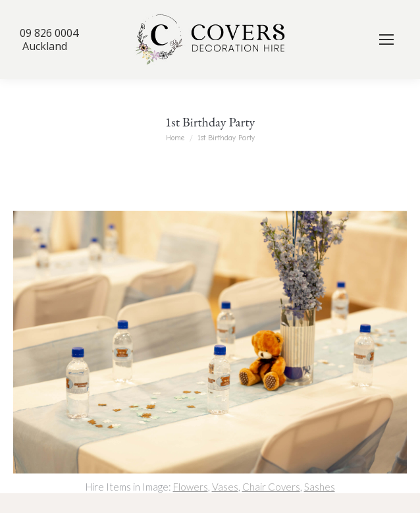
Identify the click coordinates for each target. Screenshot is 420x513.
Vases (225, 487)
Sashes (320, 487)
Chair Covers (271, 487)
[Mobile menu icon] (386, 40)
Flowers (191, 487)
